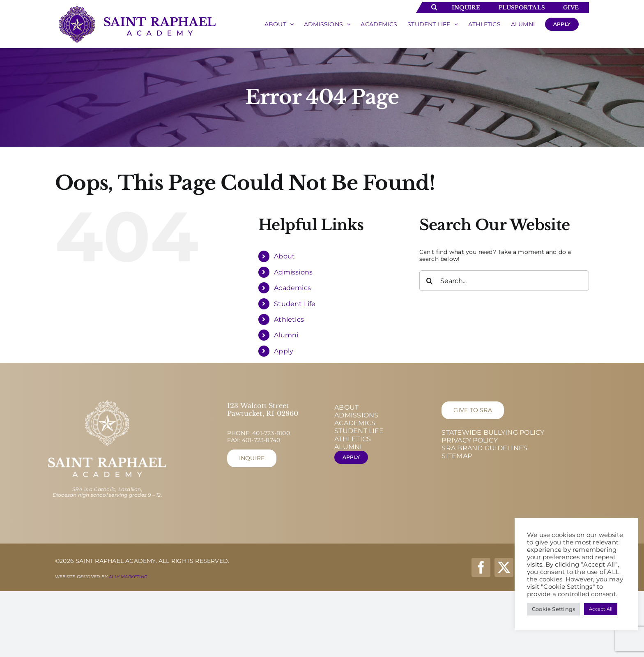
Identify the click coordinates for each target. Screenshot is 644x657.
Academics (292, 288)
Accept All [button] (601, 609)
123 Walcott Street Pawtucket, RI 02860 (263, 409)
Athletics (289, 319)
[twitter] (504, 567)
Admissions (293, 272)
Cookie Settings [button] (553, 609)
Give (571, 8)
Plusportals (522, 8)
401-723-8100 (271, 433)
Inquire (466, 8)
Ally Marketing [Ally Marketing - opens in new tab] (128, 577)
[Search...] (504, 281)
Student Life (295, 304)
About (284, 256)
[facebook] (481, 567)
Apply (284, 351)
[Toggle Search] (434, 7)
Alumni (286, 335)
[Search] (430, 281)
